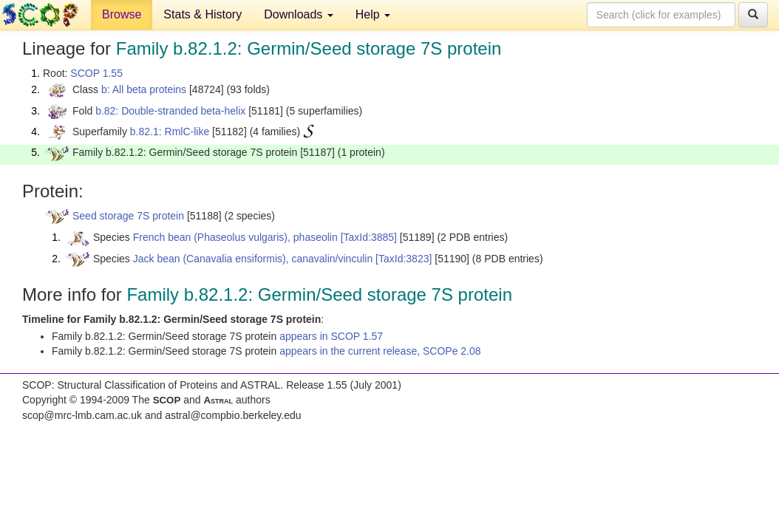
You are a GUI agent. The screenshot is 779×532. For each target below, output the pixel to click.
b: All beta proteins (144, 89)
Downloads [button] (299, 14)
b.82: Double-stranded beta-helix (170, 111)
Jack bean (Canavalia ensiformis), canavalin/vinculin (253, 259)
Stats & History (203, 14)
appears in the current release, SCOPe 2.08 (380, 351)
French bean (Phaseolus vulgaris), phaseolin (235, 237)
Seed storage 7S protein (128, 216)
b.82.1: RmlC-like (170, 132)
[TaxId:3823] (404, 259)
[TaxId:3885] (369, 237)
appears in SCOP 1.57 (331, 336)
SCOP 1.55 (96, 73)
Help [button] (373, 14)
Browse (122, 14)
